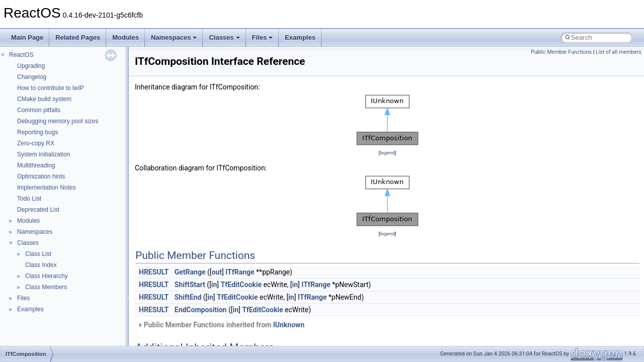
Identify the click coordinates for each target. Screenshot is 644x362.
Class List (38, 254)
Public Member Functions (561, 52)
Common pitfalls (39, 110)
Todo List (29, 199)
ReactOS (21, 55)
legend (387, 153)
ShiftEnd (188, 297)
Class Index (41, 265)
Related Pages (78, 37)
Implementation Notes (47, 188)
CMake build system (44, 99)
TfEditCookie (241, 285)
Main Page (27, 37)
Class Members (46, 287)
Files (263, 37)
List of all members (619, 52)
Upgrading (31, 66)
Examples (300, 37)
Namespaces (174, 37)
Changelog (32, 77)
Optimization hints (41, 176)
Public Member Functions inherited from (221, 325)
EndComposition (201, 310)
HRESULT (154, 272)
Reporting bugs (37, 132)
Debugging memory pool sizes (58, 121)
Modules (126, 37)
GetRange (190, 272)
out (216, 272)
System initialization (44, 154)
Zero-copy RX (36, 143)
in (214, 285)
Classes (224, 37)
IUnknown (289, 325)
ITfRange (240, 272)
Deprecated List (38, 210)
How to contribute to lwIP (51, 88)
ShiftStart (190, 285)
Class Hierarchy (47, 276)
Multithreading (36, 165)
